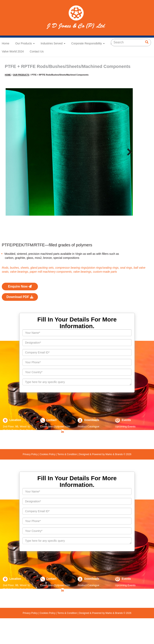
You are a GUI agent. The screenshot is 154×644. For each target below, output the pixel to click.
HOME (8, 75)
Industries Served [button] (53, 43)
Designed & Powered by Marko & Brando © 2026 (105, 476)
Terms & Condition (67, 476)
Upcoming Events (125, 448)
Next (128, 152)
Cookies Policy (47, 476)
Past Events (122, 453)
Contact (51, 441)
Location (15, 441)
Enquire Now (20, 308)
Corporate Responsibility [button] (88, 43)
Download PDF (20, 319)
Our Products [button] (25, 43)
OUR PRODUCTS (21, 75)
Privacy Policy (30, 476)
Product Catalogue (88, 448)
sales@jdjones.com (59, 448)
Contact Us (37, 51)
